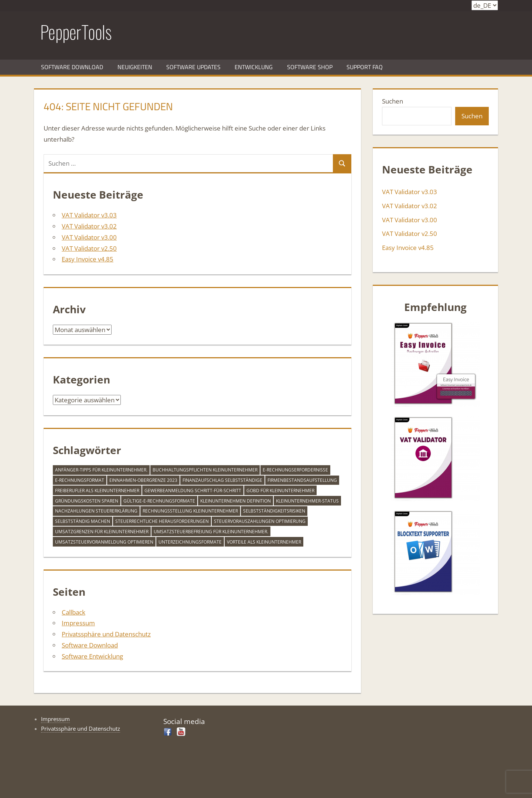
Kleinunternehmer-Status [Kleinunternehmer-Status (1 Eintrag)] (307, 501)
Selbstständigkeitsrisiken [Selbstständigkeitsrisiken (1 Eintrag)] (274, 511)
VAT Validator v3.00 (89, 237)
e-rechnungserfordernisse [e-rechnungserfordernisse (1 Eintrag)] (295, 470)
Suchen (393, 101)
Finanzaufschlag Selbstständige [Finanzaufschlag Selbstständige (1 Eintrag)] (222, 480)
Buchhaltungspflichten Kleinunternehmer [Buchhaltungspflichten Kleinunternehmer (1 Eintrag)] (205, 470)
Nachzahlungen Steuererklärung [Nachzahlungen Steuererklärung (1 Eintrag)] (96, 511)
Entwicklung (254, 67)
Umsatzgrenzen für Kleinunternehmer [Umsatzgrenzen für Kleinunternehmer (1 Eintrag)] (102, 532)
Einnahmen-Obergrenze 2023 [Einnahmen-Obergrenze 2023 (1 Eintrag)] (143, 480)
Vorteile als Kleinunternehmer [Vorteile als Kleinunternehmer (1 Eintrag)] (264, 542)
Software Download (72, 67)
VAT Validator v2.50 (89, 248)
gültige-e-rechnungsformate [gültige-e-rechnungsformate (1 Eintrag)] (159, 501)
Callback (74, 612)
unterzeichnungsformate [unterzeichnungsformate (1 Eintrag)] (190, 542)
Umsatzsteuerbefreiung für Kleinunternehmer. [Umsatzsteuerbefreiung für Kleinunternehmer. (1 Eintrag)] (211, 532)
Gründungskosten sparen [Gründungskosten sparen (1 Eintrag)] (87, 501)
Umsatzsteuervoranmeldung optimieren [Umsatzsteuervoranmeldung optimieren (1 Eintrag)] (104, 542)
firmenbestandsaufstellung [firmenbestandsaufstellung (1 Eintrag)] (302, 480)
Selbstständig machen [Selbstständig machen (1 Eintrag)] (83, 521)
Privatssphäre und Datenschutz (106, 634)
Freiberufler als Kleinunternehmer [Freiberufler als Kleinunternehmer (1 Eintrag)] (97, 491)
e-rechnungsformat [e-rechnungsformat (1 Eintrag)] (80, 480)
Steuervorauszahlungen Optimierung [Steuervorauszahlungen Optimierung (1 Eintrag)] (260, 521)
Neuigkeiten (135, 67)
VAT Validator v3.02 (89, 226)
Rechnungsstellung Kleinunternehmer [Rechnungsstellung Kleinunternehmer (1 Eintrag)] (190, 511)
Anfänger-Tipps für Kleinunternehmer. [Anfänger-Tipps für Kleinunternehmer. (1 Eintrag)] (101, 470)
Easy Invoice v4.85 (88, 259)
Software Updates (193, 67)
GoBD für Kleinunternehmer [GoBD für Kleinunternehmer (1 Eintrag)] (280, 491)
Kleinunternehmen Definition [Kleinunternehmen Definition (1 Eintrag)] (236, 501)
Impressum (78, 623)
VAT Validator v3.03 (89, 215)
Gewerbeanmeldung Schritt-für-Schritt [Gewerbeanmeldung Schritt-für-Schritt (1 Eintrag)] (193, 491)
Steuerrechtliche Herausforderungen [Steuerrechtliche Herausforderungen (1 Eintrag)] (162, 521)
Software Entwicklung (92, 656)
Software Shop (310, 67)
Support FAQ (365, 67)
